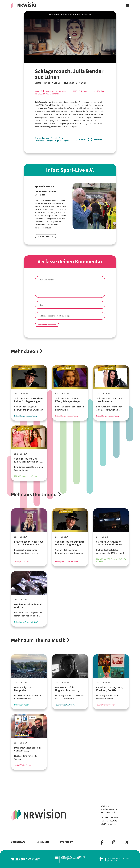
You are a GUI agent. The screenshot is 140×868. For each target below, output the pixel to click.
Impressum (67, 842)
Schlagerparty (51, 141)
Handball (39, 213)
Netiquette (43, 842)
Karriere (48, 114)
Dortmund (63, 91)
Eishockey (51, 213)
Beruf (61, 138)
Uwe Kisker (74, 111)
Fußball (63, 209)
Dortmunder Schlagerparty (82, 117)
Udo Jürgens (63, 141)
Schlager (38, 138)
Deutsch (54, 138)
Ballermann (40, 141)
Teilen (82, 139)
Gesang (46, 138)
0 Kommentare (54, 94)
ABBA (42, 105)
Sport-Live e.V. (51, 91)
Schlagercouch (93, 111)
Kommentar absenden (47, 325)
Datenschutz (18, 842)
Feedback (98, 139)
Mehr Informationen (46, 236)
